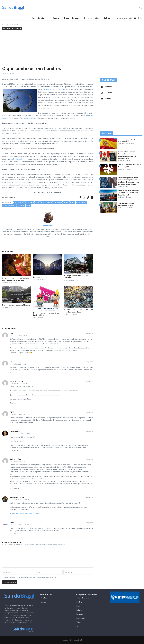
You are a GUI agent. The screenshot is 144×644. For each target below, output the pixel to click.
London (66, 203)
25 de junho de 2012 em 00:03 (19, 384)
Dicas (67, 18)
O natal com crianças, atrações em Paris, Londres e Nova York (16, 279)
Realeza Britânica (16, 381)
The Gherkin (21, 205)
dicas (37, 203)
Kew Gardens (58, 203)
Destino (57, 18)
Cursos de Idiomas (40, 18)
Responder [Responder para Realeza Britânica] (90, 381)
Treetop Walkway (19, 159)
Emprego (88, 18)
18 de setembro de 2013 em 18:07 (20, 500)
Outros (108, 18)
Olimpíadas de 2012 (9, 205)
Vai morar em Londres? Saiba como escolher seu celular (79, 311)
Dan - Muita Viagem (17, 498)
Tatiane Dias (48, 225)
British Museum (18, 203)
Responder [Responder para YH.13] (90, 412)
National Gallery (81, 203)
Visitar (28, 205)
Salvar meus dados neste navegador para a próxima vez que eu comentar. (30, 577)
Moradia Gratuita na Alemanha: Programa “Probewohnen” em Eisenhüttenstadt (129, 193)
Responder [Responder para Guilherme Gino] (90, 459)
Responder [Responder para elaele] (90, 523)
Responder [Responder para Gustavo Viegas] (90, 432)
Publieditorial (12, 25)
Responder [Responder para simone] (90, 362)
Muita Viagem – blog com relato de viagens (25, 513)
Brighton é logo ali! (41, 277)
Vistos (98, 18)
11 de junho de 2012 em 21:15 (19, 364)
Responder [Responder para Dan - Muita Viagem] (90, 497)
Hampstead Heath (46, 203)
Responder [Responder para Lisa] (90, 334)
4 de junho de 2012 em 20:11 (19, 336)
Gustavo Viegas (16, 432)
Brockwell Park (29, 203)
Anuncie (43, 602)
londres (72, 203)
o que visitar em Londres (55, 89)
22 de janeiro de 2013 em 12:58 (20, 414)
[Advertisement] (72, 48)
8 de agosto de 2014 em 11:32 (19, 525)
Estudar (76, 18)
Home (4, 25)
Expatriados (80, 618)
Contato (43, 598)
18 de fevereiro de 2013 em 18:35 (20, 434)
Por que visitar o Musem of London (16, 305)
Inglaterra (6, 28)
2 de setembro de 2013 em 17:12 (20, 461)
